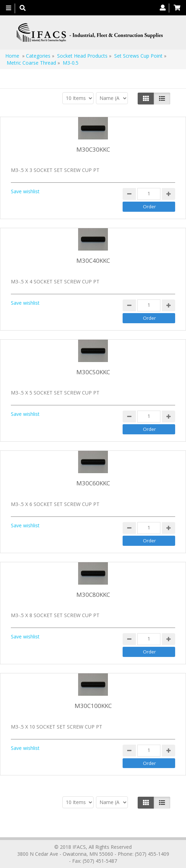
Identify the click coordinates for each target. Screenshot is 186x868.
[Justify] (162, 99)
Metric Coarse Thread (31, 63)
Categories (38, 56)
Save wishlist (25, 191)
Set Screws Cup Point (138, 56)
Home (12, 56)
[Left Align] (146, 99)
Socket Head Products (82, 56)
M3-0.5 (71, 63)
